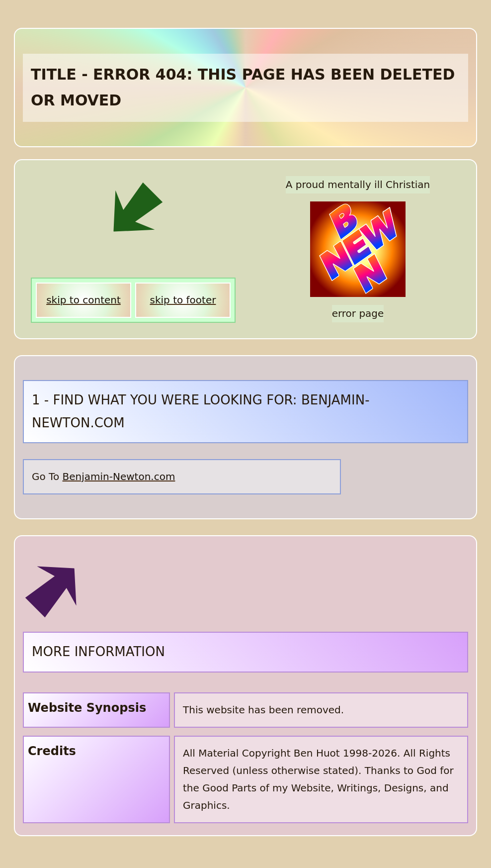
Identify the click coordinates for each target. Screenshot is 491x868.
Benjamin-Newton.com (119, 477)
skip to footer (183, 300)
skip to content (83, 300)
